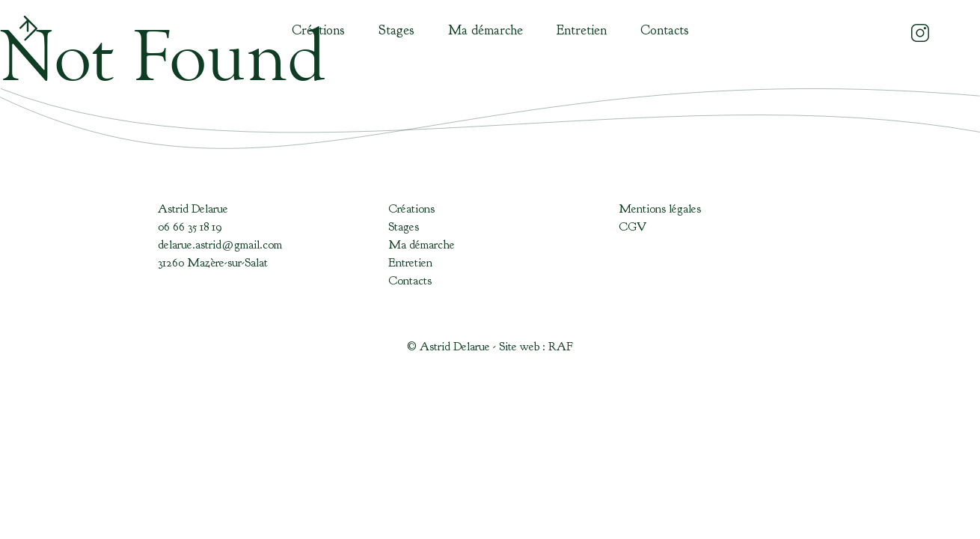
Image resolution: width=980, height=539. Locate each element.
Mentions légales (660, 209)
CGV (633, 227)
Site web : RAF (536, 347)
